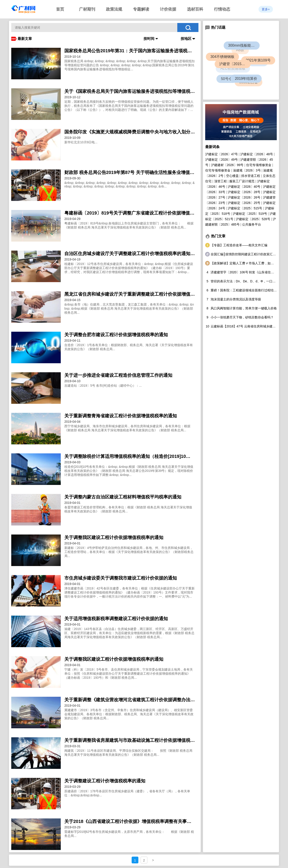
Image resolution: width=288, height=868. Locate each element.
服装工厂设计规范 (242, 181)
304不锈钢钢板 (223, 57)
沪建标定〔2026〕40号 (244, 187)
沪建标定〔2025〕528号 (253, 219)
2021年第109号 (259, 61)
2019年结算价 (247, 79)
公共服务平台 (252, 224)
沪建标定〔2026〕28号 (244, 192)
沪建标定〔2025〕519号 (250, 214)
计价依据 (168, 9)
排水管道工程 (251, 176)
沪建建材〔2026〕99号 (227, 165)
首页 (60, 9)
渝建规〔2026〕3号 (247, 170)
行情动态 (222, 9)
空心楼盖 (232, 176)
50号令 (226, 79)
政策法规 (114, 9)
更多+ (266, 9)
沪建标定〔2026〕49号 (222, 160)
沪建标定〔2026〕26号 (244, 197)
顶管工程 (220, 181)
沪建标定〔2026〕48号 (257, 154)
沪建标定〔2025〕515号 (245, 208)
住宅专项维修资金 (259, 165)
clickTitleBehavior (105, 64)
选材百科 (195, 9)
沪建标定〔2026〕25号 (244, 203)
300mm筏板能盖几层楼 (245, 46)
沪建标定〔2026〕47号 (222, 154)
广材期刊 (87, 9)
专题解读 (141, 9)
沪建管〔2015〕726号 (236, 65)
